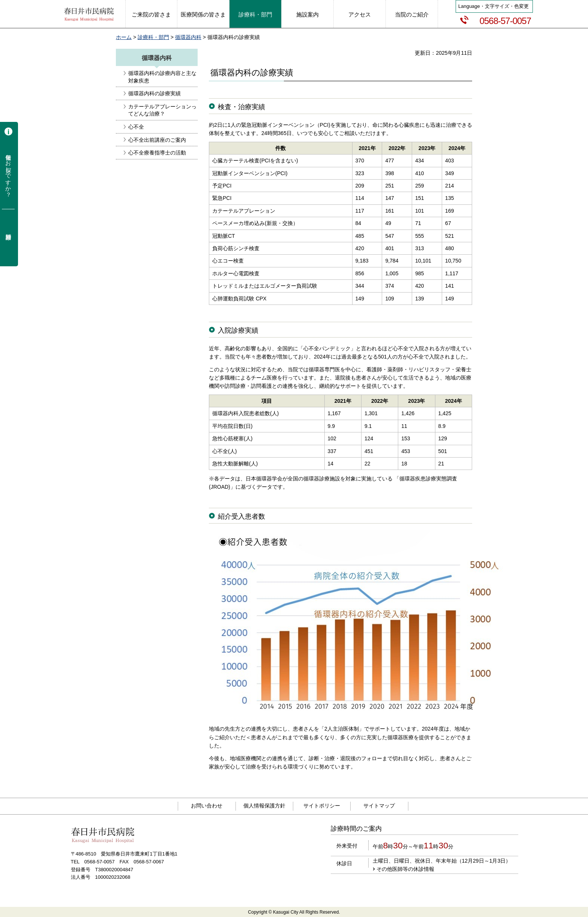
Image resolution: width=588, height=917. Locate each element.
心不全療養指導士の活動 (157, 153)
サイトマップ (379, 806)
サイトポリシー (322, 806)
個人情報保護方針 (264, 806)
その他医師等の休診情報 (405, 869)
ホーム (124, 37)
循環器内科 (188, 37)
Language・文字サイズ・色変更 (493, 6)
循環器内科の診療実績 (154, 93)
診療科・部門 (153, 37)
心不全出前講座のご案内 (157, 140)
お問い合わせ (207, 806)
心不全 (136, 127)
